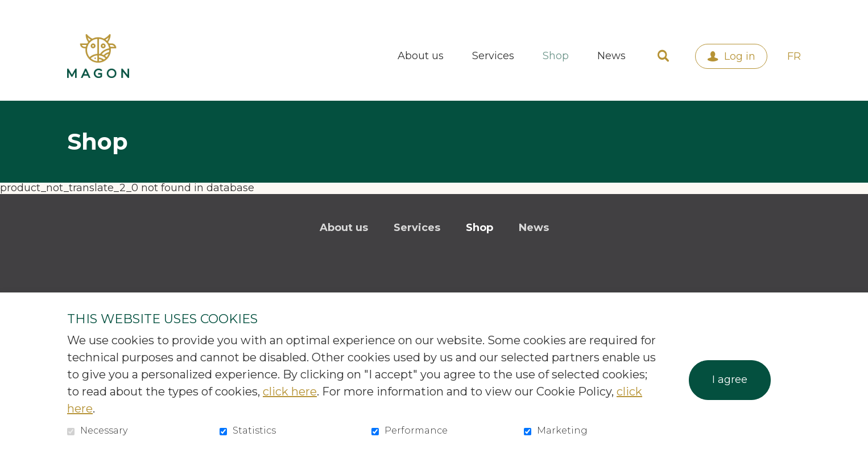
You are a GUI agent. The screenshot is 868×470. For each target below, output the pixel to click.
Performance (416, 431)
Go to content (9, 9)
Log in (740, 56)
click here (290, 391)
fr (794, 56)
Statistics (254, 431)
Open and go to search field (663, 56)
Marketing (562, 431)
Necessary (104, 431)
